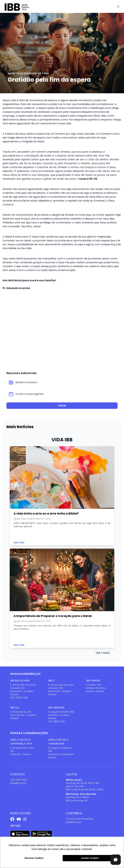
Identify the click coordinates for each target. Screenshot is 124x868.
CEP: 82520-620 (19, 698)
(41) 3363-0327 (19, 780)
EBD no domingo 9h (77, 800)
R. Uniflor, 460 (94, 685)
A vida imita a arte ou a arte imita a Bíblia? (46, 513)
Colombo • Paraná (21, 754)
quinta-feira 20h (75, 786)
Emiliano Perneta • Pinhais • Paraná (96, 690)
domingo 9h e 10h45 (77, 797)
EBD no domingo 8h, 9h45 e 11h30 (84, 790)
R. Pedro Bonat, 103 (21, 712)
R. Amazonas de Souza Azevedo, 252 (61, 686)
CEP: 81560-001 (57, 721)
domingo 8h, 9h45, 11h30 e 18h (83, 783)
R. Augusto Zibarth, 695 (61, 712)
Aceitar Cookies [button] (90, 858)
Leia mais (19, 542)
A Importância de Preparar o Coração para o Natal (53, 616)
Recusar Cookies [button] (34, 858)
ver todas (103, 653)
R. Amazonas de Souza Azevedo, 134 (23, 686)
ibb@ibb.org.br (18, 783)
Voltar (62, 406)
